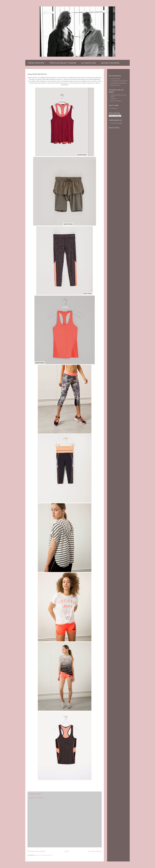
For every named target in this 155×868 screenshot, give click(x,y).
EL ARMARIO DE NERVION (119, 81)
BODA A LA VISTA (116, 101)
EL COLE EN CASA (89, 63)
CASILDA (113, 99)
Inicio (67, 851)
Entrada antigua (95, 851)
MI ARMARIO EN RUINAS (118, 83)
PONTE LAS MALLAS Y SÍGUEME (63, 63)
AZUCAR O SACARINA (110, 63)
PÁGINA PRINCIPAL (36, 63)
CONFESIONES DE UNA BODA (118, 96)
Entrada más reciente (36, 851)
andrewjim (114, 108)
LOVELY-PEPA (115, 79)
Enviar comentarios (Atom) (44, 855)
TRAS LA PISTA (115, 85)
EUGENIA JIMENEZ (116, 123)
